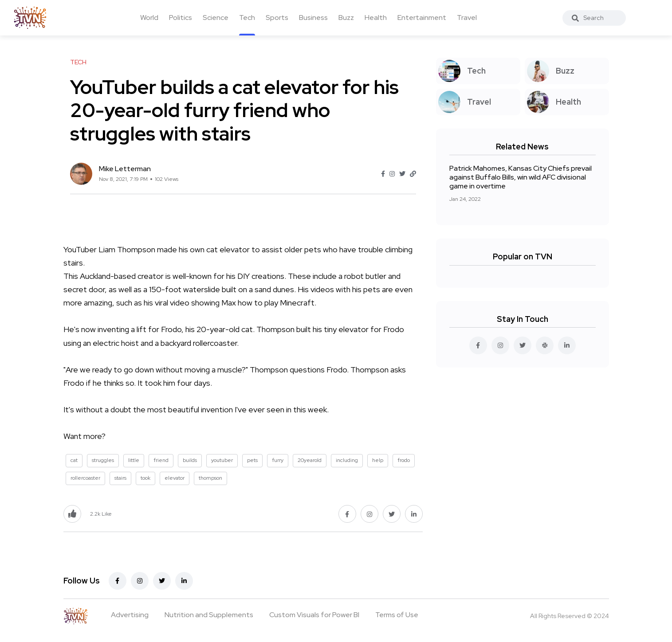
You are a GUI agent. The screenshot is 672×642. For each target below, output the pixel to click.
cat (74, 460)
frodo (404, 460)
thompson (210, 478)
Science (216, 18)
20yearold (310, 460)
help (378, 460)
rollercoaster (85, 478)
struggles (103, 460)
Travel (467, 18)
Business (313, 18)
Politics (181, 18)
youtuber (222, 460)
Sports (277, 18)
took (145, 478)
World (149, 18)
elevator (175, 478)
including (347, 460)
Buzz (346, 18)
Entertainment (422, 18)
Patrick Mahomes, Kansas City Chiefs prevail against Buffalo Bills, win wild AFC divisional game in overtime (521, 177)
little (134, 460)
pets (252, 460)
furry (278, 460)
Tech (247, 18)
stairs (120, 478)
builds (190, 460)
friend (161, 460)
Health (376, 18)
